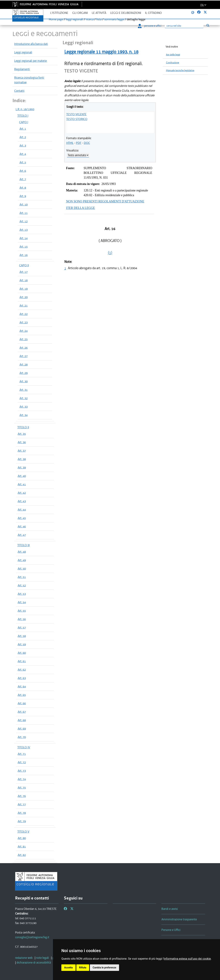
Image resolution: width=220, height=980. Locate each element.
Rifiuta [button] (83, 968)
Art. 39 (22, 467)
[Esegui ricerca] (208, 25)
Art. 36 (22, 442)
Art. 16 (24, 255)
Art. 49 (22, 560)
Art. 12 (24, 221)
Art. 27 (24, 356)
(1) (110, 253)
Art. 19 (24, 289)
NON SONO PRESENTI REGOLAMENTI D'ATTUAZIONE (105, 201)
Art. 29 (24, 373)
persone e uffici (150, 26)
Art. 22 (24, 314)
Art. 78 (22, 813)
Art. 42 (22, 493)
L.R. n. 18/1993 (25, 109)
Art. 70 (22, 737)
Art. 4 (23, 154)
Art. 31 (24, 390)
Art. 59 (22, 644)
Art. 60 (22, 653)
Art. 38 (22, 459)
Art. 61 (22, 661)
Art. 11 (24, 213)
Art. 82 (22, 855)
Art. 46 (22, 526)
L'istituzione (59, 13)
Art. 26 (24, 348)
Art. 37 (22, 451)
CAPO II (24, 265)
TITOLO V (23, 832)
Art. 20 (24, 297)
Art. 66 (22, 703)
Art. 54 (22, 602)
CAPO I (24, 122)
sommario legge (114, 19)
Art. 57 (22, 627)
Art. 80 (22, 838)
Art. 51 (22, 577)
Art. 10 (24, 204)
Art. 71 (22, 754)
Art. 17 (24, 272)
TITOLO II (23, 427)
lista (99, 19)
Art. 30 (24, 381)
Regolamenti (22, 69)
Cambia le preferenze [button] (104, 968)
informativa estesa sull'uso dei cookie (187, 959)
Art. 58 (22, 636)
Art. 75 (22, 788)
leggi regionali (74, 19)
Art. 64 (22, 686)
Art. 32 (24, 398)
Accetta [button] (68, 968)
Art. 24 (24, 331)
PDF (79, 143)
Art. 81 (22, 846)
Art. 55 (22, 611)
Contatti (19, 91)
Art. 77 (22, 804)
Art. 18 (24, 280)
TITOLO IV (24, 747)
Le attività (99, 13)
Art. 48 (22, 552)
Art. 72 (22, 762)
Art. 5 (23, 162)
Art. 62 (22, 670)
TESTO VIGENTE (76, 114)
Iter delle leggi (173, 55)
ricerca (90, 19)
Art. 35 (22, 434)
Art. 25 (24, 339)
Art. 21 (24, 305)
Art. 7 (23, 179)
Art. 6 (23, 171)
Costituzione (173, 63)
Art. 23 (24, 322)
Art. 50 (22, 569)
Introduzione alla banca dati (31, 44)
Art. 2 (23, 137)
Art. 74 (22, 779)
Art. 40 (22, 476)
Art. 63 (22, 678)
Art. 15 (24, 247)
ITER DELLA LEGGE (81, 208)
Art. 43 (22, 501)
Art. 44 (22, 510)
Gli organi (80, 13)
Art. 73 (22, 771)
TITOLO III (24, 545)
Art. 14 (24, 238)
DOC (87, 143)
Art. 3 (23, 145)
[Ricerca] (184, 26)
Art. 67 (22, 712)
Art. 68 (22, 720)
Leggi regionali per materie (31, 61)
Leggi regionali (23, 52)
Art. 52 (22, 585)
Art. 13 (24, 230)
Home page (56, 19)
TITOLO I (23, 116)
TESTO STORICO (77, 119)
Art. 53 (22, 594)
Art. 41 (22, 484)
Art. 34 (24, 415)
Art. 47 (22, 535)
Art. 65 (22, 695)
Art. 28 (24, 364)
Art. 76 (22, 796)
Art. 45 (22, 518)
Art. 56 (22, 619)
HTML (70, 143)
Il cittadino (153, 13)
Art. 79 (22, 821)
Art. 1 (23, 129)
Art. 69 (22, 729)
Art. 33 (24, 407)
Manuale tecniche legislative (180, 70)
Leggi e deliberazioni (126, 13)
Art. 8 (23, 188)
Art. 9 (23, 196)
